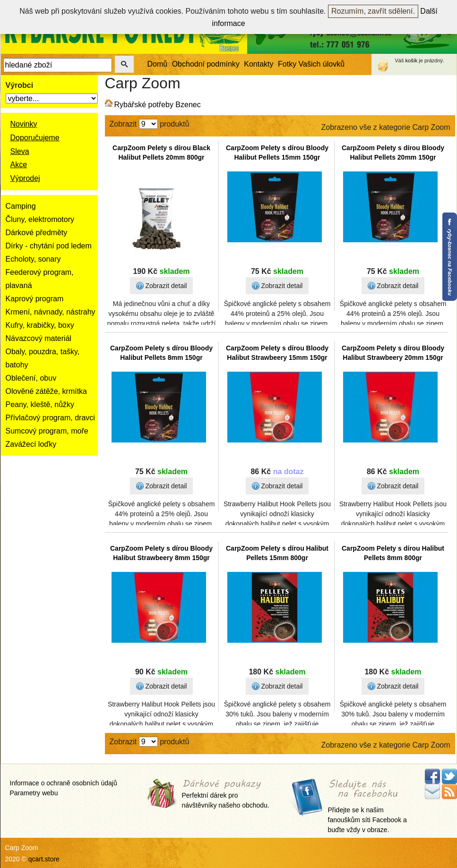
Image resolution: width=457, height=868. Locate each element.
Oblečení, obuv (31, 378)
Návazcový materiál (39, 338)
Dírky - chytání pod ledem (49, 246)
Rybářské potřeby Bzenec (158, 105)
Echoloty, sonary (33, 259)
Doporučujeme (35, 138)
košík (412, 60)
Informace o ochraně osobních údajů (64, 783)
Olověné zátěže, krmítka (47, 391)
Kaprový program (35, 299)
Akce (19, 165)
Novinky (24, 124)
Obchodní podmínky (206, 64)
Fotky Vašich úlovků (311, 64)
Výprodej (25, 178)
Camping (21, 206)
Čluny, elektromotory (40, 219)
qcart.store (44, 859)
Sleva (20, 151)
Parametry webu (34, 793)
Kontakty (259, 64)
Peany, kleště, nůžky (40, 404)
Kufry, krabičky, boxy (40, 325)
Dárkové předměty (37, 233)
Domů (158, 64)
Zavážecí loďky (31, 444)
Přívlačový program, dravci (50, 418)
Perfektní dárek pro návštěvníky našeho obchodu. (226, 795)
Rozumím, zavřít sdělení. (373, 11)
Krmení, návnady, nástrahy (51, 312)
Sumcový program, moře (47, 431)
